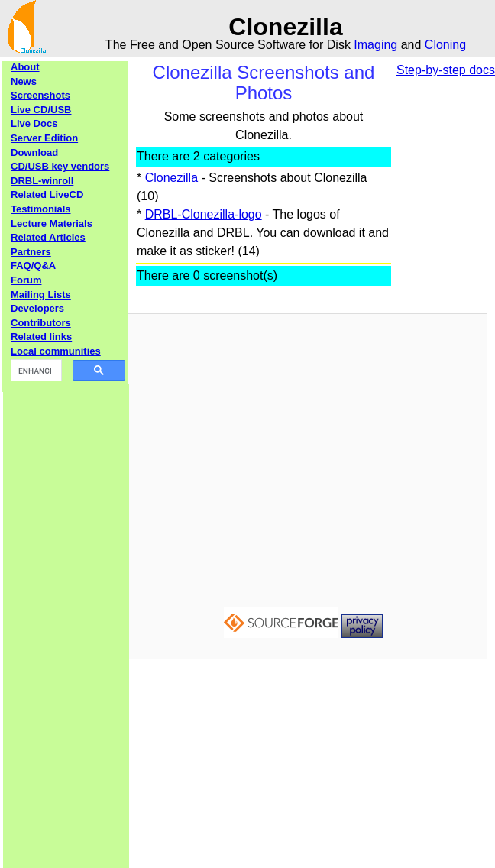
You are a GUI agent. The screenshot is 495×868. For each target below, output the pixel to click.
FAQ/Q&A (33, 266)
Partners (31, 252)
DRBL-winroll (42, 181)
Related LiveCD (47, 194)
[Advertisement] (66, 614)
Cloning (445, 45)
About (25, 67)
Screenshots (40, 95)
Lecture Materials (52, 223)
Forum (26, 280)
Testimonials (41, 209)
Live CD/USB (41, 110)
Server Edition (44, 138)
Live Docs (34, 123)
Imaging (375, 45)
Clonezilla (171, 178)
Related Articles (48, 237)
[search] (35, 371)
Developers (37, 308)
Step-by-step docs (446, 70)
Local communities (56, 351)
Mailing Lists (41, 295)
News (24, 81)
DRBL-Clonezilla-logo (204, 214)
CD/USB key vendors (60, 166)
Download (34, 152)
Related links (41, 337)
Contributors (41, 323)
